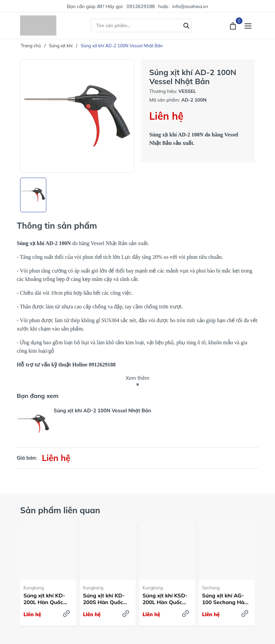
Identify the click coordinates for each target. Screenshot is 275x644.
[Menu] (248, 26)
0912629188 (141, 6)
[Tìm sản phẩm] (141, 25)
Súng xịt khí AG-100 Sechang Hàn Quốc (225, 599)
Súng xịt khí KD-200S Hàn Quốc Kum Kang (104, 599)
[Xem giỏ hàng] (234, 25)
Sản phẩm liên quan (60, 510)
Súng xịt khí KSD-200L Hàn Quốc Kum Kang (165, 599)
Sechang (211, 588)
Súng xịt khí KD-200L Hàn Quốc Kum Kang (44, 599)
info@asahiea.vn (190, 6)
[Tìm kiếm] (186, 25)
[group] (77, 116)
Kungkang (34, 588)
